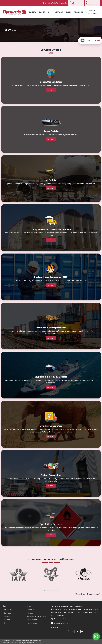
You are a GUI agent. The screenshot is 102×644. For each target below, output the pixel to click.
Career (42, 12)
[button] (45, 591)
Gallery (32, 12)
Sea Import (32, 620)
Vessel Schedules (94, 12)
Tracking (79, 12)
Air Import (32, 623)
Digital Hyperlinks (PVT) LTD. (32, 643)
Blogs (69, 12)
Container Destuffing (36, 616)
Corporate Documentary (92, 3)
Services (7, 613)
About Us (7, 610)
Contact (59, 12)
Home (89, 40)
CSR (50, 12)
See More (51, 90)
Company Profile (73, 3)
